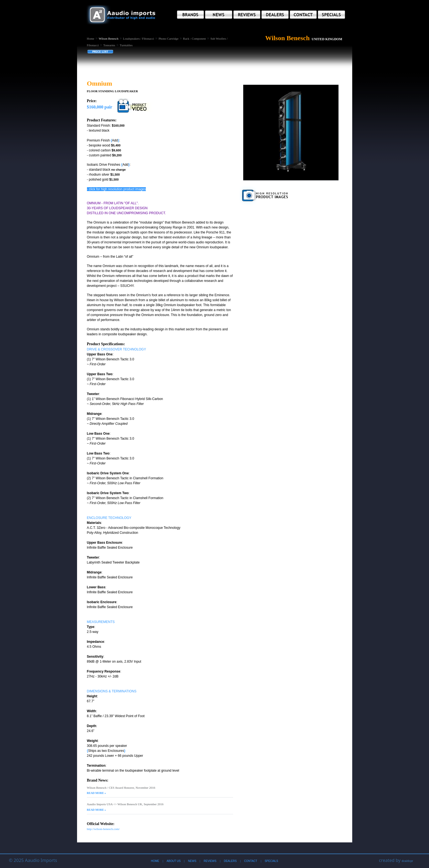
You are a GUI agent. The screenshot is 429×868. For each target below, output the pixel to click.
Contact (251, 861)
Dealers (230, 861)
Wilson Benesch (109, 39)
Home (91, 39)
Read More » (96, 793)
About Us (173, 861)
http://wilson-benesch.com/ (103, 829)
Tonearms (109, 45)
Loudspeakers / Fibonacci (139, 39)
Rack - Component (194, 39)
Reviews (210, 861)
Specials (271, 861)
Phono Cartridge (168, 39)
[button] (191, 15)
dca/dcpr (408, 861)
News (192, 861)
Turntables (126, 45)
